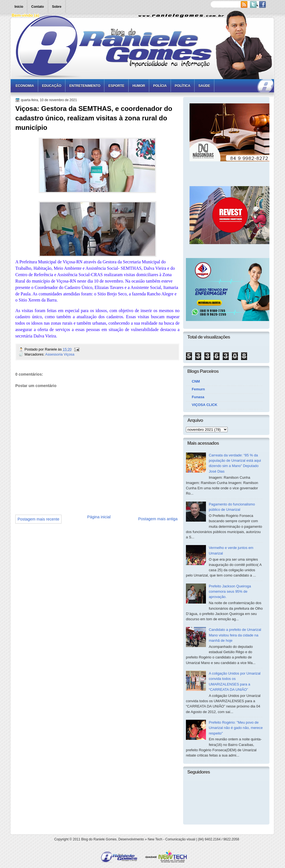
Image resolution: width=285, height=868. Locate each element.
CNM (196, 381)
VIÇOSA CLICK (205, 405)
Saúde (204, 86)
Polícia (160, 86)
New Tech (155, 839)
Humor (139, 86)
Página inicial (99, 517)
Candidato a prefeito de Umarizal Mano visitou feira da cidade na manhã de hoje (235, 635)
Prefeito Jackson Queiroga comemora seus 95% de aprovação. (230, 592)
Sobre (57, 7)
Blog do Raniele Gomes (99, 839)
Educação (52, 86)
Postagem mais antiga (158, 519)
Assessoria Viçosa (60, 354)
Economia (25, 86)
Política (183, 86)
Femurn (198, 389)
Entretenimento (85, 86)
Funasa (198, 397)
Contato (37, 7)
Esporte (116, 86)
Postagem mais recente (38, 519)
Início (19, 7)
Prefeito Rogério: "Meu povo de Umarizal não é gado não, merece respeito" (236, 728)
